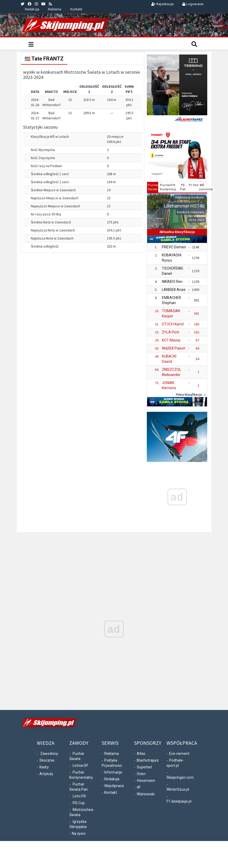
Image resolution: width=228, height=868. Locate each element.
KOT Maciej (171, 340)
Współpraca (114, 786)
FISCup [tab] (173, 187)
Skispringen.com (180, 777)
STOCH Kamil (173, 324)
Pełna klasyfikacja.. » (191, 395)
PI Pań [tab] (193, 185)
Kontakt (76, 9)
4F (139, 787)
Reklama (55, 9)
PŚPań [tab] (183, 187)
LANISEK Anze (174, 290)
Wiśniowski (146, 794)
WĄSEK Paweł (173, 348)
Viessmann (146, 781)
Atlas (141, 754)
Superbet (144, 767)
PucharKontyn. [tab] (164, 187)
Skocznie (47, 760)
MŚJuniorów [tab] (202, 187)
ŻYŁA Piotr (171, 332)
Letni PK (79, 796)
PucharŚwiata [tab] (153, 187)
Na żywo (79, 833)
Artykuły (46, 774)
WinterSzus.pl (178, 789)
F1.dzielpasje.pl (179, 801)
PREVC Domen (174, 247)
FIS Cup (79, 803)
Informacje (113, 772)
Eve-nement (179, 754)
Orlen (141, 774)
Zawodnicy (49, 754)
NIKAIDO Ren (172, 282)
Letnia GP (80, 766)
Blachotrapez (148, 760)
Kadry (44, 767)
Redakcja (32, 9)
